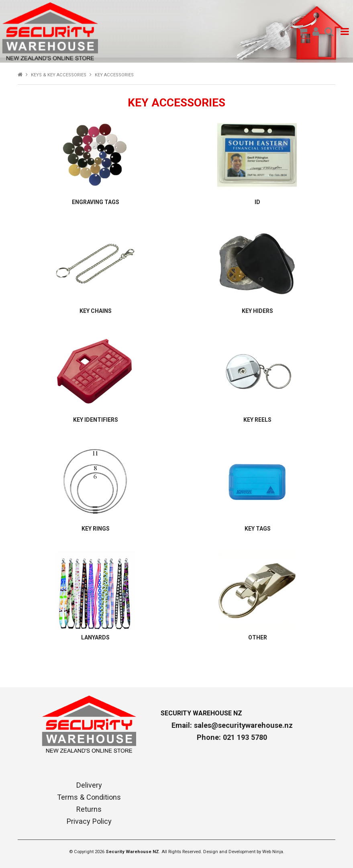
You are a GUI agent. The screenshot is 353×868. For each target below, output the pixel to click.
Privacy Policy (89, 821)
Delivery (89, 785)
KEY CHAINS (96, 311)
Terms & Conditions (89, 797)
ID (257, 202)
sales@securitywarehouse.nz (243, 725)
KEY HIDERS (257, 311)
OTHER (258, 637)
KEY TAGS (258, 529)
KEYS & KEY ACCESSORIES (59, 75)
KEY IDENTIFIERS (96, 420)
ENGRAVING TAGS (96, 202)
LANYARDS (95, 637)
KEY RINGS (96, 529)
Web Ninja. (273, 852)
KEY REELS (257, 420)
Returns (89, 809)
